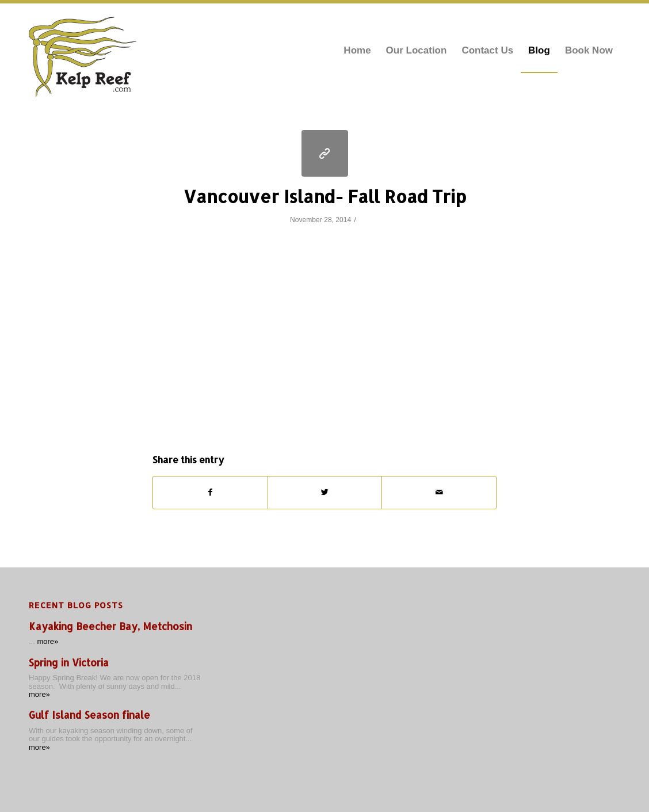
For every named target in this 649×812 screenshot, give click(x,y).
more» (47, 641)
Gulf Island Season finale (89, 715)
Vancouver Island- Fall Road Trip (325, 196)
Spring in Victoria (69, 663)
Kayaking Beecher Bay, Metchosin (110, 626)
